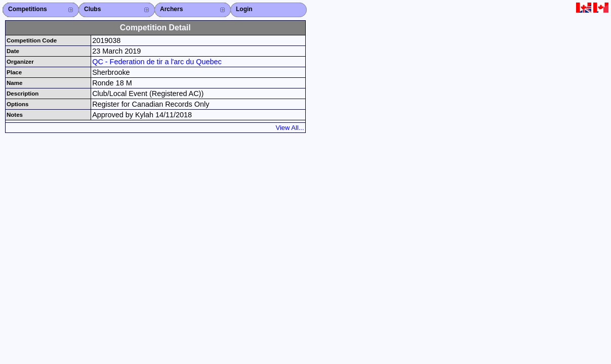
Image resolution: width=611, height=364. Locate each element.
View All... (290, 128)
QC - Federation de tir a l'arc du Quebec (157, 62)
